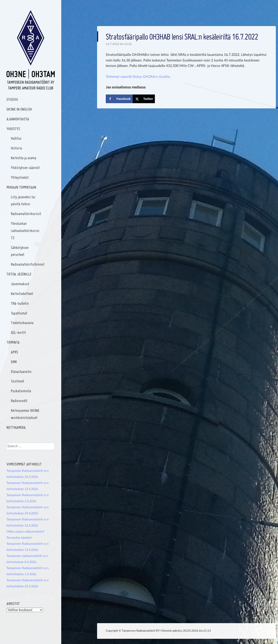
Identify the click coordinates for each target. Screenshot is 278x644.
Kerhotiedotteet (22, 294)
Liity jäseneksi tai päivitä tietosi (23, 200)
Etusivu (12, 99)
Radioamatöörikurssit (26, 214)
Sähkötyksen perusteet (20, 251)
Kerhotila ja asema (24, 158)
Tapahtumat (19, 313)
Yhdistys (13, 129)
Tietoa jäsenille (19, 274)
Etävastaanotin (21, 372)
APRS (14, 352)
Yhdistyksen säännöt (25, 168)
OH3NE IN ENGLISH (19, 109)
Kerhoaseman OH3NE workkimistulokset (25, 414)
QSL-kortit (18, 332)
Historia (16, 148)
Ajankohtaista (18, 119)
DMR (14, 362)
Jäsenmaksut (20, 284)
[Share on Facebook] (119, 99)
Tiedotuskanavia (22, 323)
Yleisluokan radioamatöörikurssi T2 (25, 231)
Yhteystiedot (20, 177)
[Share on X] (144, 99)
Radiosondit (19, 401)
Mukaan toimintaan (21, 187)
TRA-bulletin (20, 303)
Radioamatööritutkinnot (28, 264)
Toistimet (17, 381)
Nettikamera (16, 427)
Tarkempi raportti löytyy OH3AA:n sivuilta (138, 77)
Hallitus (16, 138)
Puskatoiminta (21, 391)
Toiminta (13, 342)
